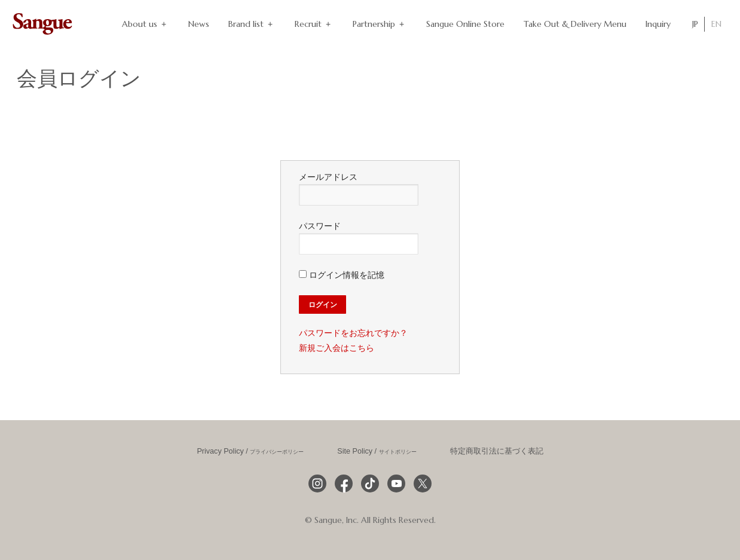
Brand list (252, 24)
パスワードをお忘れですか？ (353, 333)
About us (146, 24)
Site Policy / (377, 451)
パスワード (359, 238)
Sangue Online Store (465, 24)
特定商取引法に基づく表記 (497, 451)
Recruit (314, 24)
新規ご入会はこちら (337, 348)
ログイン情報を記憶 (342, 275)
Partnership (380, 24)
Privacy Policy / (250, 451)
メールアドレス (359, 189)
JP (695, 24)
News (199, 24)
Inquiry (658, 24)
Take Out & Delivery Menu (575, 24)
